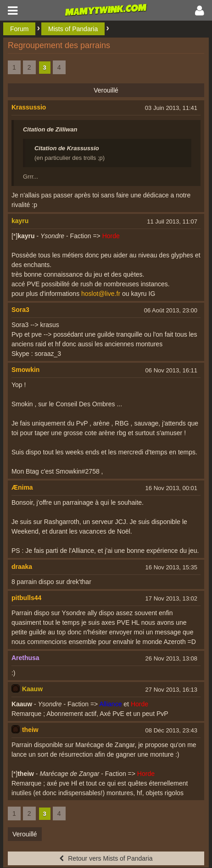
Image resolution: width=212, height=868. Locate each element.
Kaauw (32, 689)
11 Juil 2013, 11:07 (172, 221)
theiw (30, 730)
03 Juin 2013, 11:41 (171, 108)
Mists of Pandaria (73, 29)
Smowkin (25, 370)
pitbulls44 (26, 598)
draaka (22, 567)
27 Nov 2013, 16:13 (171, 690)
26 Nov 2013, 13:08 (171, 658)
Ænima (22, 487)
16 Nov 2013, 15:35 (171, 567)
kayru (20, 221)
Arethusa (25, 658)
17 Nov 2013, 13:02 (171, 598)
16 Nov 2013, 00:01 (171, 488)
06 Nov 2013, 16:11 (171, 370)
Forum (19, 29)
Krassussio (29, 107)
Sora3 (20, 310)
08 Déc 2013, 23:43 (171, 730)
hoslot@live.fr (101, 294)
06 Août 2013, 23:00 (171, 310)
